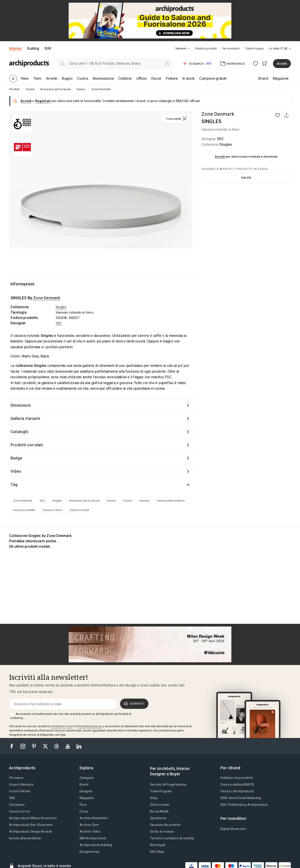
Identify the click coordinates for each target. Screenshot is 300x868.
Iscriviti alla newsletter (25, 838)
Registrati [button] (43, 101)
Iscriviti (134, 704)
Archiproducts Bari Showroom (31, 825)
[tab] (189, 49)
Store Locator (160, 805)
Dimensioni (21, 405)
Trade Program (255, 48)
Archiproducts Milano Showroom (33, 818)
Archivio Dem (89, 825)
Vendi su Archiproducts (237, 791)
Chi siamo (16, 778)
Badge (16, 458)
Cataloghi (19, 432)
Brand (84, 785)
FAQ (12, 798)
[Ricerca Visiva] (167, 63)
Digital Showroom (233, 829)
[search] (62, 63)
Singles (226, 144)
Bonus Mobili (159, 811)
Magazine (87, 798)
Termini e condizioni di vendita (172, 838)
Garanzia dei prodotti (165, 825)
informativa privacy (89, 726)
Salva (246, 178)
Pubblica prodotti (206, 48)
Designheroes (90, 852)
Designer (86, 791)
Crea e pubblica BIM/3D (237, 785)
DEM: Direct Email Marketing (241, 798)
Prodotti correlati (27, 445)
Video (16, 471)
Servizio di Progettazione (168, 785)
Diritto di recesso (162, 832)
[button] (183, 48)
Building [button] (33, 48)
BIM (48, 48)
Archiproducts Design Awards (31, 832)
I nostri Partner (20, 791)
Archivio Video (90, 832)
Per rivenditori (231, 48)
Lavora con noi (20, 811)
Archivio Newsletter (94, 818)
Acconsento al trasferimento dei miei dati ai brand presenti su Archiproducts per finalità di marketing (71, 716)
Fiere (83, 805)
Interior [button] (15, 48)
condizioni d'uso (62, 726)
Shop (154, 798)
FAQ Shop (157, 852)
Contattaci (17, 805)
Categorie (87, 778)
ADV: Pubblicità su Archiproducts (244, 805)
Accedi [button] (282, 64)
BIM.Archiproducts (93, 838)
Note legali (158, 845)
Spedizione (158, 818)
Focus (84, 811)
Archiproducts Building (96, 845)
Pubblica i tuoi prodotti (237, 778)
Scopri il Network (21, 785)
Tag (14, 484)
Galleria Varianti (25, 418)
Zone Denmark (218, 114)
